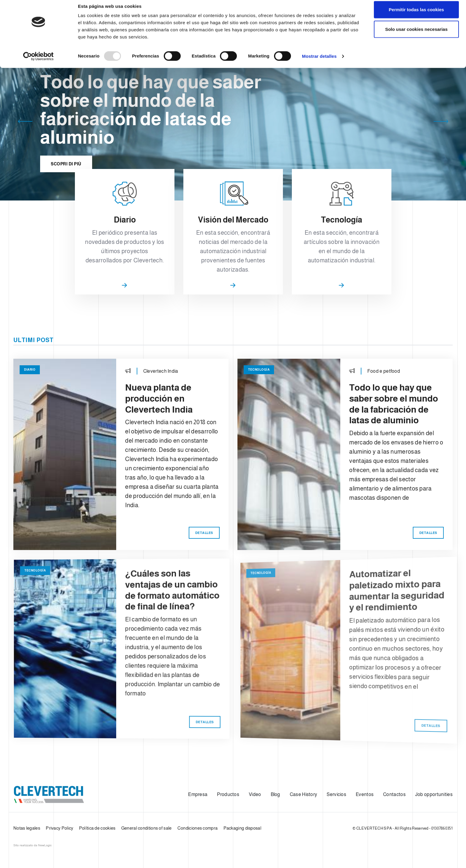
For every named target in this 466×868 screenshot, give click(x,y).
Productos (228, 794)
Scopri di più (66, 167)
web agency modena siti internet (33, 845)
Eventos (365, 794)
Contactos (394, 794)
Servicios (336, 794)
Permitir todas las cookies (416, 16)
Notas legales (27, 828)
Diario (39, 379)
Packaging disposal (242, 828)
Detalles (209, 548)
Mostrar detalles (319, 62)
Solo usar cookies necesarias (416, 35)
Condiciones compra (197, 828)
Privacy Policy (59, 828)
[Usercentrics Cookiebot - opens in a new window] (38, 62)
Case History (304, 794)
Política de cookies (97, 828)
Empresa (198, 794)
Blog (275, 794)
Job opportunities (434, 794)
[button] (25, 123)
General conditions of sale (147, 828)
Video (255, 794)
